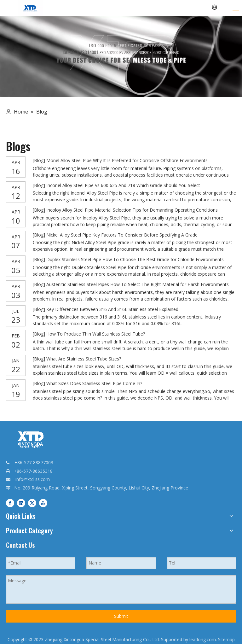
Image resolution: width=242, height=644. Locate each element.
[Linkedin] (21, 503)
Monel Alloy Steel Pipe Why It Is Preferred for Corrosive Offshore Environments (127, 160)
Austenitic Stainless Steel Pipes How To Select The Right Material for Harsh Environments (138, 284)
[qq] (121, 57)
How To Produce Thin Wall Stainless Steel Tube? (96, 334)
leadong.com (203, 639)
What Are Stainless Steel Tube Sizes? (84, 359)
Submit (121, 616)
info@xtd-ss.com (33, 479)
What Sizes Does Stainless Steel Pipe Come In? (94, 383)
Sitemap (226, 639)
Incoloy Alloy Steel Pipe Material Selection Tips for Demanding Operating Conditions (132, 210)
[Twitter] (32, 503)
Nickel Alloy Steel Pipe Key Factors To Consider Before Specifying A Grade (122, 235)
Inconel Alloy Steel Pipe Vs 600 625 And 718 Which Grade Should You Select (123, 185)
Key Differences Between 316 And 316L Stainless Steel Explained (112, 309)
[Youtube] (43, 503)
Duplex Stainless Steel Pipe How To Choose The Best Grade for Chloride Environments (135, 259)
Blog (39, 160)
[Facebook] (10, 503)
